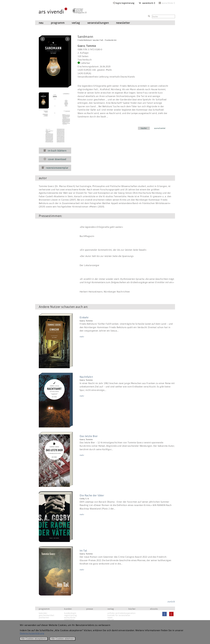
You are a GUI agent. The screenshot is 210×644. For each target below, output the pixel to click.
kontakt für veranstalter (119, 615)
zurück (171, 601)
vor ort (111, 620)
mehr (82, 337)
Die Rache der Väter (92, 495)
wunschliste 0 (168, 3)
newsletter (123, 23)
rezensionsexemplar (55, 168)
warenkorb (147, 3)
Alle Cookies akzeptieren (34, 639)
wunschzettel (160, 128)
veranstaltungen (98, 23)
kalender (43, 613)
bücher (132, 609)
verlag (76, 23)
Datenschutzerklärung (32, 633)
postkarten (44, 617)
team (110, 617)
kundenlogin (70, 613)
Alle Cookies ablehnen (63, 639)
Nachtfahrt (86, 377)
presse (90, 609)
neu (41, 23)
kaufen (144, 128)
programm (58, 23)
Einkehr (84, 317)
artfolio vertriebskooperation (121, 613)
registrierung (70, 615)
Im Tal (83, 551)
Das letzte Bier (89, 436)
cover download (55, 159)
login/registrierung (125, 3)
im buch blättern (55, 151)
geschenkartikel (47, 615)
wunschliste (70, 617)
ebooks (154, 609)
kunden (68, 609)
